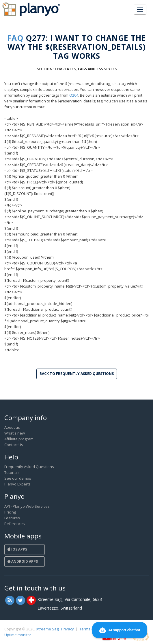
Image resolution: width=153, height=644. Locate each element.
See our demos (18, 478)
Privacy (68, 629)
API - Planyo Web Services (27, 506)
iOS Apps (17, 549)
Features (12, 518)
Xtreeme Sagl (48, 629)
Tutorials (12, 472)
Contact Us (14, 445)
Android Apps (23, 561)
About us (12, 427)
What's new (15, 433)
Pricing (10, 512)
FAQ (15, 38)
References (15, 524)
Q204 (74, 95)
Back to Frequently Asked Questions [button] (77, 374)
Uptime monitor (18, 635)
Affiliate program (19, 439)
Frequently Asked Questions (29, 467)
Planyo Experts (17, 484)
